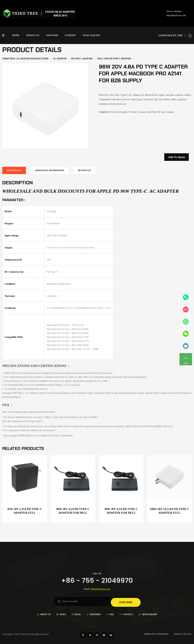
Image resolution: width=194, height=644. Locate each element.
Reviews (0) (84, 170)
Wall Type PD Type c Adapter (161, 112)
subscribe (126, 601)
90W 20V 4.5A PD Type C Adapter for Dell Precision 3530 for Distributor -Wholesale (73, 511)
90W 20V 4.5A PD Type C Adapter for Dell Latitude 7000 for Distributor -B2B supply (121, 511)
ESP (180, 35)
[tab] (14, 170)
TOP (186, 360)
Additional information (50, 170)
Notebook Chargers (119, 112)
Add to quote (177, 157)
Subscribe (186, 348)
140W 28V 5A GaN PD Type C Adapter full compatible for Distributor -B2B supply (169, 511)
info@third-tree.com (176, 15)
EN (175, 35)
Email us (186, 311)
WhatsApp (186, 323)
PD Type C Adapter (137, 112)
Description (14, 170)
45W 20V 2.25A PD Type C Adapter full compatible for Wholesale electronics (25, 511)
